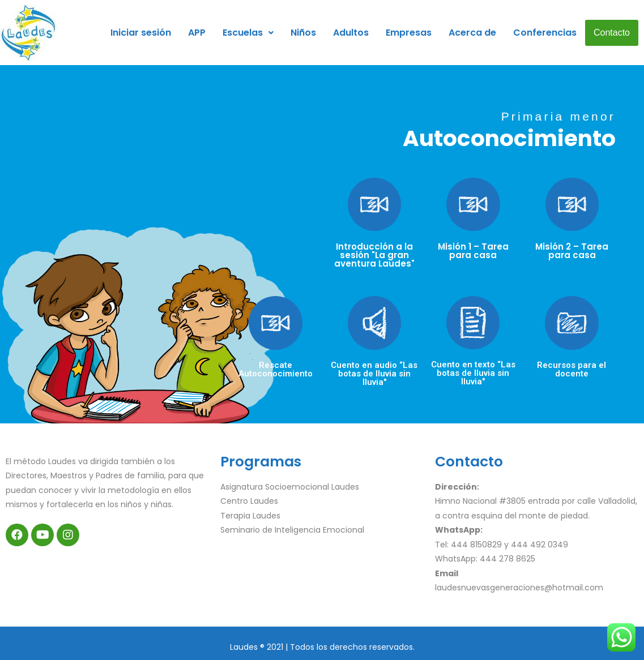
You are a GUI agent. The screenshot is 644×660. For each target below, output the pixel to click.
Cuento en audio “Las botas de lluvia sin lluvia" (374, 374)
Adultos (351, 33)
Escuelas (248, 33)
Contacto (612, 33)
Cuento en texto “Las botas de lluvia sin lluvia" (473, 373)
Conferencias (545, 33)
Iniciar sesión (141, 33)
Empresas (409, 33)
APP (197, 33)
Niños (303, 33)
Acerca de (472, 33)
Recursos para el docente (572, 369)
